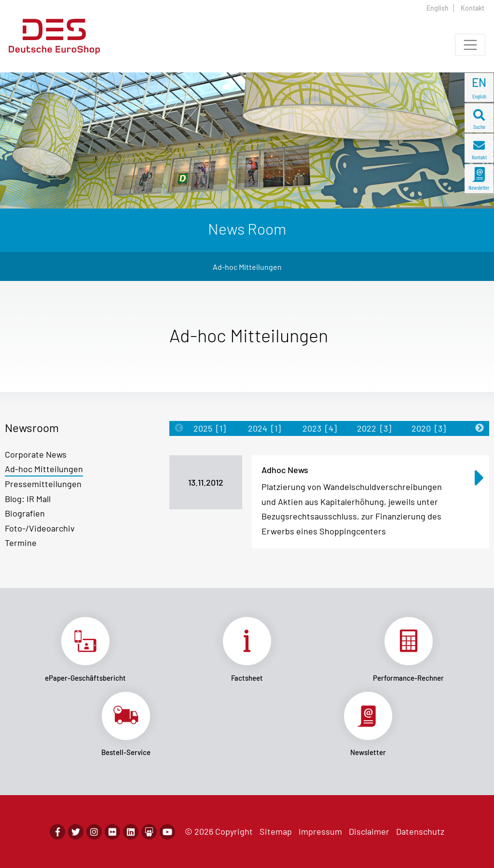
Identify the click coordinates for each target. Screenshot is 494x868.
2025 (210, 428)
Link (86, 650)
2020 (429, 428)
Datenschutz (420, 831)
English (438, 8)
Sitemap (276, 831)
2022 (374, 428)
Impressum (320, 831)
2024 (264, 428)
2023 (320, 428)
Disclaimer (369, 831)
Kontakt (473, 8)
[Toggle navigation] (470, 45)
